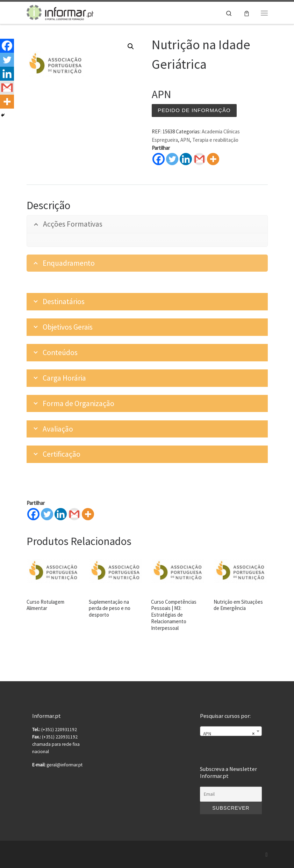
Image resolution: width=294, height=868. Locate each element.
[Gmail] (74, 514)
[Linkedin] (61, 514)
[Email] (231, 794)
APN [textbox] (229, 734)
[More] (88, 514)
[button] (131, 46)
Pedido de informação (194, 110)
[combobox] (231, 731)
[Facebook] (33, 514)
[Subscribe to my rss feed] (267, 855)
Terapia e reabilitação (215, 140)
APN (185, 140)
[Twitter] (47, 514)
